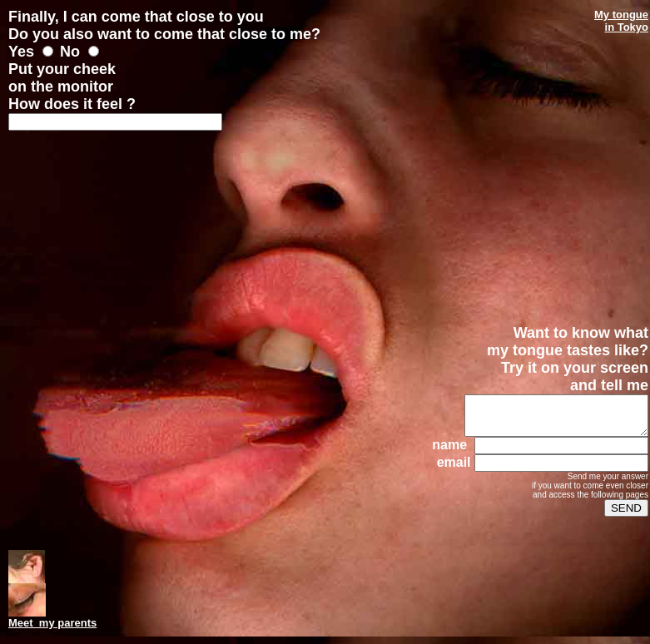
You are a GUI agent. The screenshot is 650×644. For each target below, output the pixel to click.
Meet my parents (52, 623)
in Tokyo (627, 27)
